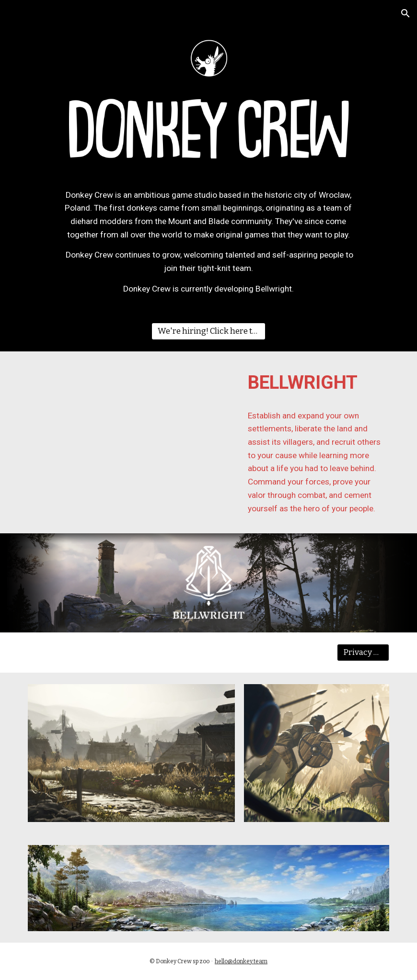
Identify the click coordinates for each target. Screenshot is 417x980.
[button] (405, 13)
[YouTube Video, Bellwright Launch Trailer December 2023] (147, 422)
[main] (208, 242)
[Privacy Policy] (363, 653)
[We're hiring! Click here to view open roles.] (209, 331)
